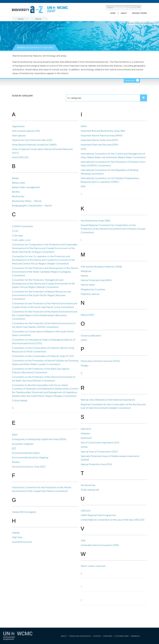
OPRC (84, 340)
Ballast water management (26, 187)
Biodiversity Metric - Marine (27, 201)
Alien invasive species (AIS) (26, 131)
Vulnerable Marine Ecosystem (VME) (100, 545)
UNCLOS (86, 511)
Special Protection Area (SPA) (96, 464)
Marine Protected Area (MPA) (96, 280)
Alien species (19, 136)
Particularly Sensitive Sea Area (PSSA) (100, 361)
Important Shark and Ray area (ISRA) (100, 145)
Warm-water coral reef (93, 566)
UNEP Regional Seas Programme (98, 515)
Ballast (15, 178)
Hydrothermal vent (22, 542)
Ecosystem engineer (23, 444)
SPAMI (84, 447)
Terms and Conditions (80, 636)
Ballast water (19, 183)
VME (83, 541)
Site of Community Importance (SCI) (100, 443)
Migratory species (90, 294)
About (124, 13)
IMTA (83, 149)
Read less (130, 80)
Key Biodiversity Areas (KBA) (96, 221)
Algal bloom (18, 126)
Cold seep (17, 235)
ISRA (83, 186)
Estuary (16, 462)
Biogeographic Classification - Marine (32, 206)
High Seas (17, 537)
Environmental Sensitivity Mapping (30, 457)
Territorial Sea (88, 485)
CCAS (15, 231)
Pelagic (85, 366)
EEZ (14, 448)
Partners (108, 636)
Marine (38, 19)
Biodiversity (18, 196)
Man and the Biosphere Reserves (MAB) (101, 267)
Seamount (86, 438)
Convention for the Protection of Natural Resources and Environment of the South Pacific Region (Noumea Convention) (41, 295)
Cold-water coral (21, 240)
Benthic (16, 192)
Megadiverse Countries (93, 289)
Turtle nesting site (90, 490)
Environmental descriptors (26, 453)
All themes (133, 8)
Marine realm (88, 285)
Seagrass (85, 433)
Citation (97, 636)
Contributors (122, 636)
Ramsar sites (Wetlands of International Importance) (108, 400)
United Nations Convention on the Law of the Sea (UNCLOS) (113, 520)
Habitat (16, 533)
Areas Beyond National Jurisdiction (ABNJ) (34, 145)
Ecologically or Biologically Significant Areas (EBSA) (39, 439)
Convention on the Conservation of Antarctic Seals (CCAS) (43, 356)
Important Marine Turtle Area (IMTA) (99, 140)
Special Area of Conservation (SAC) (99, 452)
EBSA (15, 435)
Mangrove (86, 271)
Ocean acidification (91, 336)
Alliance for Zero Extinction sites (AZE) (32, 140)
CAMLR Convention (22, 226)
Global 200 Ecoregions (24, 512)
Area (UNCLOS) (20, 157)
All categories (74, 98)
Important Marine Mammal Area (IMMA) (102, 136)
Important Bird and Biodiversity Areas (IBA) (103, 131)
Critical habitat (20, 400)
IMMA (84, 126)
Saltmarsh (86, 429)
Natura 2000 (87, 315)
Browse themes (140, 13)
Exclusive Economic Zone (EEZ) (29, 467)
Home (113, 13)
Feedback (135, 636)
